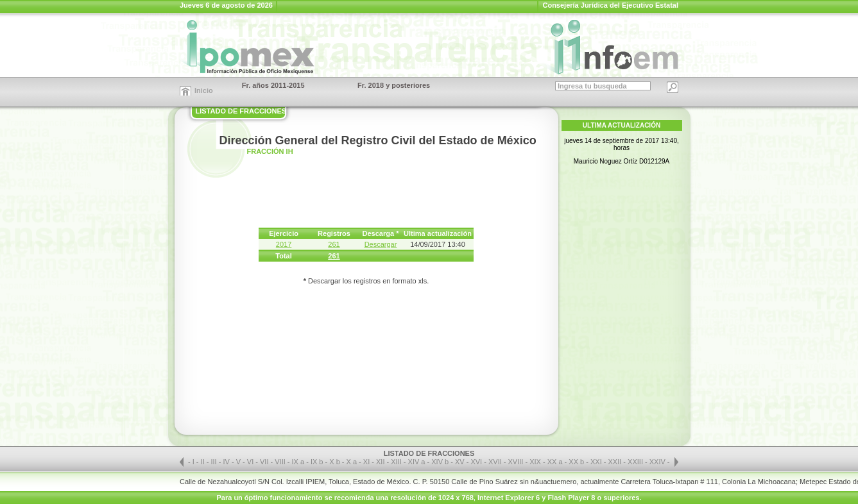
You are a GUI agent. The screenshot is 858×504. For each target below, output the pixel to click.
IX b (317, 462)
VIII (281, 462)
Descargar (381, 244)
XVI (477, 462)
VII (265, 462)
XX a (555, 462)
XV (461, 462)
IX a (298, 462)
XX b (576, 462)
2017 (284, 244)
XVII (496, 462)
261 (334, 244)
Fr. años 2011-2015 (273, 85)
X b (335, 462)
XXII (616, 462)
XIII (397, 462)
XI (367, 462)
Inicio (204, 90)
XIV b (440, 462)
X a (352, 462)
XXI (597, 462)
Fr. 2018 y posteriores (394, 85)
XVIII (517, 462)
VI (251, 462)
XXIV (658, 462)
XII (382, 462)
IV (227, 462)
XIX (536, 462)
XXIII (636, 462)
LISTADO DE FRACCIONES (241, 111)
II (204, 462)
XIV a (417, 462)
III (215, 462)
